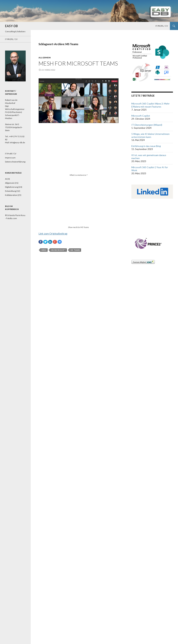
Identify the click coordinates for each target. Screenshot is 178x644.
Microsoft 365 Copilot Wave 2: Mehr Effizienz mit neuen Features (150, 105)
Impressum (10, 158)
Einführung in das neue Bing (146, 146)
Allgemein (45, 58)
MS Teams (75, 250)
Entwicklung (11, 191)
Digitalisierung (12, 187)
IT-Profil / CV (162, 26)
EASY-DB (11, 26)
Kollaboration (11, 195)
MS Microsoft (58, 250)
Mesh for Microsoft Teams (78, 63)
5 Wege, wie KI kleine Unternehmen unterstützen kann (150, 135)
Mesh (44, 250)
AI (6, 179)
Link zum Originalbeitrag (53, 233)
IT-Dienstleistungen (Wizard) (147, 125)
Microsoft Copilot (141, 116)
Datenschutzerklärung (15, 162)
